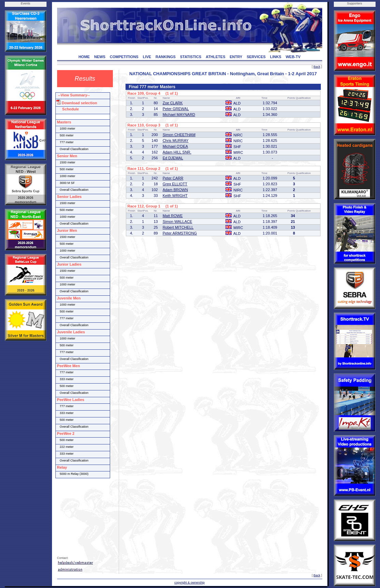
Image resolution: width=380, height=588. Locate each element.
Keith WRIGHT (175, 196)
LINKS (276, 57)
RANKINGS (166, 57)
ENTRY (236, 57)
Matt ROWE (173, 216)
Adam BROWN (175, 190)
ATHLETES (216, 57)
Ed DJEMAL (173, 158)
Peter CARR (173, 178)
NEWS (100, 57)
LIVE (147, 57)
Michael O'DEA (175, 146)
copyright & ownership (190, 583)
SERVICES (256, 57)
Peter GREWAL (176, 109)
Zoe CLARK (173, 103)
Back (317, 67)
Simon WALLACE (177, 222)
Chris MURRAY (175, 141)
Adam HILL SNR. (177, 152)
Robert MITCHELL (178, 227)
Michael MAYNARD (179, 115)
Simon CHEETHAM (179, 135)
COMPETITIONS (124, 57)
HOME (84, 57)
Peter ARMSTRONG (180, 233)
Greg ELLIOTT (175, 184)
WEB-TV (293, 57)
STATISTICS (191, 57)
